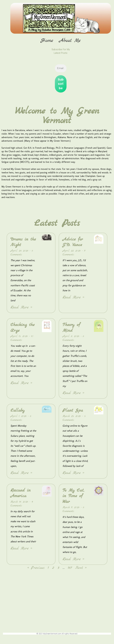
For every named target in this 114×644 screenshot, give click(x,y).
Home (47, 41)
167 (70, 568)
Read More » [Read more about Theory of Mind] (73, 393)
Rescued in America (20, 493)
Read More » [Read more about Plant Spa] (73, 473)
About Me (70, 41)
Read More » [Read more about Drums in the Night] (21, 308)
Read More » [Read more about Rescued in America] (21, 549)
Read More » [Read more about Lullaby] (21, 473)
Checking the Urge (22, 328)
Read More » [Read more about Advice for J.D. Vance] (73, 298)
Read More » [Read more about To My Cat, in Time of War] (73, 559)
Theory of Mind (71, 328)
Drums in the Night (23, 242)
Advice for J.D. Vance (73, 242)
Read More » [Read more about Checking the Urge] (21, 383)
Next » (81, 568)
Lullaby (18, 411)
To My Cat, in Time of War (73, 496)
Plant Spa (73, 411)
